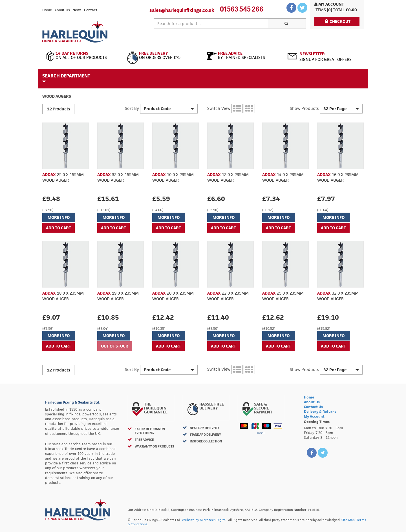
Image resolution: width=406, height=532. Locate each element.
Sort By (132, 108)
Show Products (304, 108)
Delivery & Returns (320, 412)
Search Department (66, 78)
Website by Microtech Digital (204, 520)
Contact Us (313, 407)
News (77, 10)
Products (61, 109)
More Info (59, 217)
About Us (62, 10)
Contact (91, 10)
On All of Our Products (82, 55)
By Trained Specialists (243, 55)
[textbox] (211, 23)
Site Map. (348, 520)
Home (47, 10)
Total (339, 10)
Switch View (219, 108)
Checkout (338, 21)
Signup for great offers (326, 56)
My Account (329, 4)
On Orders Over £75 (163, 55)
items (320, 10)
